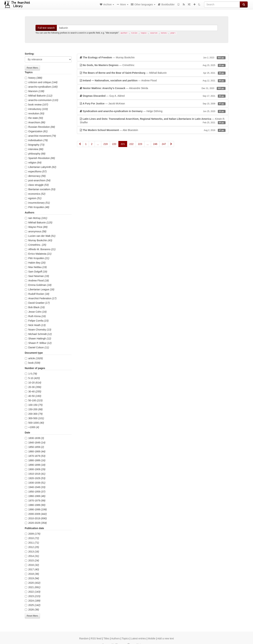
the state (34, 118)
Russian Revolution (40, 127)
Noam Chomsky (38, 330)
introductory (36, 109)
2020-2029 (36, 523)
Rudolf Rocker (37, 294)
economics (35, 194)
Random (84, 638)
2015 (32, 560)
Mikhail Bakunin (39, 96)
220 (114, 144)
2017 (32, 569)
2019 (32, 578)
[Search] (222, 4)
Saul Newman (37, 276)
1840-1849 (35, 443)
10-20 (33, 383)
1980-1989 (35, 505)
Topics (125, 638)
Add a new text (166, 638)
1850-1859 (34, 447)
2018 (32, 574)
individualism (36, 140)
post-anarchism (38, 180)
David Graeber (37, 303)
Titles (106, 638)
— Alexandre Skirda (153, 88)
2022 (33, 592)
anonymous (36, 231)
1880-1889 (35, 460)
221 (123, 144)
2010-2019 (36, 518)
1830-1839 (34, 438)
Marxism (35, 91)
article (34, 358)
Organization (36, 131)
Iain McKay (36, 218)
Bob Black (35, 307)
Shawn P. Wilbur (38, 343)
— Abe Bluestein (153, 130)
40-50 (33, 396)
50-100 (34, 400)
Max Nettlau (36, 267)
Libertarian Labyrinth (41, 167)
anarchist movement (40, 136)
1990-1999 (36, 509)
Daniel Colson (37, 347)
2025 (33, 605)
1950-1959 (35, 492)
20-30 (33, 387)
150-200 (34, 409)
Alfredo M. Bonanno (40, 249)
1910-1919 (35, 474)
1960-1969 (35, 496)
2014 (32, 556)
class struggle (37, 185)
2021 (33, 587)
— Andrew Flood (153, 80)
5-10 (32, 378)
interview (34, 149)
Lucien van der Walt (40, 236)
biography (35, 145)
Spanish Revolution (40, 158)
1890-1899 (35, 465)
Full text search (46, 28)
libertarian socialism (40, 189)
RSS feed (96, 638)
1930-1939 (35, 483)
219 (105, 144)
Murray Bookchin (39, 240)
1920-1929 (35, 478)
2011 (32, 543)
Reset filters (32, 68)
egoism (33, 198)
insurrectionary (37, 203)
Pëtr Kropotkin (37, 207)
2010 (32, 538)
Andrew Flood (37, 281)
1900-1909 (35, 469)
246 (155, 144)
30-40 (33, 392)
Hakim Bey (35, 263)
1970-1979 (35, 501)
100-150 (34, 405)
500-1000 (34, 423)
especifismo (36, 171)
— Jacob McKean (153, 103)
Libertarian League (40, 289)
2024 (33, 601)
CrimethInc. (36, 245)
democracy (35, 176)
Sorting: (30, 54)
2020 (33, 583)
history (34, 78)
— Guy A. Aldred (153, 96)
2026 (32, 610)
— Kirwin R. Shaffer (153, 121)
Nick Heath (35, 325)
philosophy (35, 154)
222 (131, 144)
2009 (33, 534)
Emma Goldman (38, 285)
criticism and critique (41, 82)
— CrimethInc (153, 65)
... (98, 144)
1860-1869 (35, 451)
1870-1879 (35, 456)
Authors (116, 638)
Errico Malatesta (38, 254)
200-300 (34, 414)
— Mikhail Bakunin (153, 73)
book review (37, 105)
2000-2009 (36, 514)
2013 (32, 552)
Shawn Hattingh (38, 339)
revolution (35, 113)
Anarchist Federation (41, 298)
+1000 (32, 427)
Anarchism (35, 122)
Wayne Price (36, 227)
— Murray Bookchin (153, 57)
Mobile (152, 638)
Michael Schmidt (38, 334)
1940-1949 (35, 487)
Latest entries (138, 638)
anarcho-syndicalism (41, 87)
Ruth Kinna (35, 316)
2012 (32, 547)
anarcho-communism (42, 100)
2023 (33, 596)
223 (140, 144)
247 (164, 144)
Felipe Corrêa (37, 321)
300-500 (34, 418)
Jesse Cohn (36, 312)
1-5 (31, 374)
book (33, 363)
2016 (32, 565)
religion (33, 163)
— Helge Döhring (153, 111)
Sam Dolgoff (36, 272)
